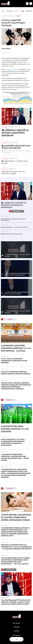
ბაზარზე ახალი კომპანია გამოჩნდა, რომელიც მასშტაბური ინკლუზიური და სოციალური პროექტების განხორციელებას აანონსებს (16, 386)
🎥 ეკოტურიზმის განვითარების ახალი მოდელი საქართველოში (16, 147)
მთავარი (4, 16)
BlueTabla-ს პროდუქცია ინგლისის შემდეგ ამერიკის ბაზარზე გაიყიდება (16, 373)
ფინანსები (12, 16)
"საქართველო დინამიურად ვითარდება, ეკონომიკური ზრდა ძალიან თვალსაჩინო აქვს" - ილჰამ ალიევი (15, 457)
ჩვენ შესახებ (16, 623)
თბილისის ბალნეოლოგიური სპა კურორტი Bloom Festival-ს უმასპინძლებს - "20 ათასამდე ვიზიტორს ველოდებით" (16, 547)
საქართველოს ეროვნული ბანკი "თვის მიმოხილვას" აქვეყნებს (13, 172)
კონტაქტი (16, 627)
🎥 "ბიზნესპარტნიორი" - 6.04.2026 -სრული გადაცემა (15, 162)
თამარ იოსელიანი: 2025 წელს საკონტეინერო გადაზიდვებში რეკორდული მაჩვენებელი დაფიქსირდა (13, 442)
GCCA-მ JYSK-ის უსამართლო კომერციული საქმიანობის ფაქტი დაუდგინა (14, 361)
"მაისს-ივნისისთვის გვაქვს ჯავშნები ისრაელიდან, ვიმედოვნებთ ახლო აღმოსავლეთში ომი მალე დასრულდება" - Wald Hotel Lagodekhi (15, 561)
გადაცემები (5, 127)
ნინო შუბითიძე (6, 49)
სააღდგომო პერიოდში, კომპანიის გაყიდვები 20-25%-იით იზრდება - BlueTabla (16, 348)
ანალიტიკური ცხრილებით (12, 69)
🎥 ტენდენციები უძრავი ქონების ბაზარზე (12, 234)
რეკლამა (17, 631)
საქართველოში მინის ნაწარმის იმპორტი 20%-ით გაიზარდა (15, 429)
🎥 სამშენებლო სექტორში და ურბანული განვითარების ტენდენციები (15, 133)
